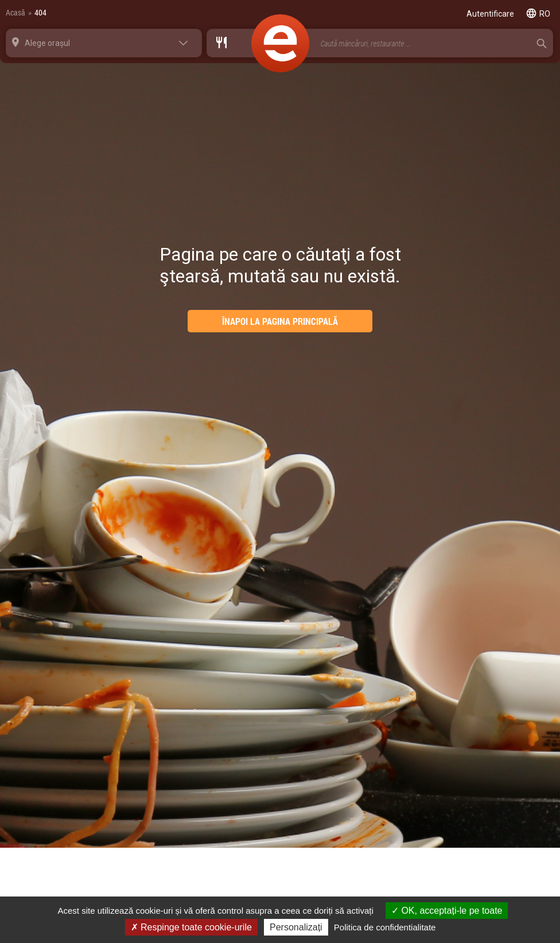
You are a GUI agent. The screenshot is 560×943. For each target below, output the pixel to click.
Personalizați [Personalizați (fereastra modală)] (296, 927)
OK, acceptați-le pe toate (447, 911)
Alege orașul (47, 43)
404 (40, 12)
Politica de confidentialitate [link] (385, 927)
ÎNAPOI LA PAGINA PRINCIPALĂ (280, 321)
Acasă (15, 12)
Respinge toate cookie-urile (191, 927)
